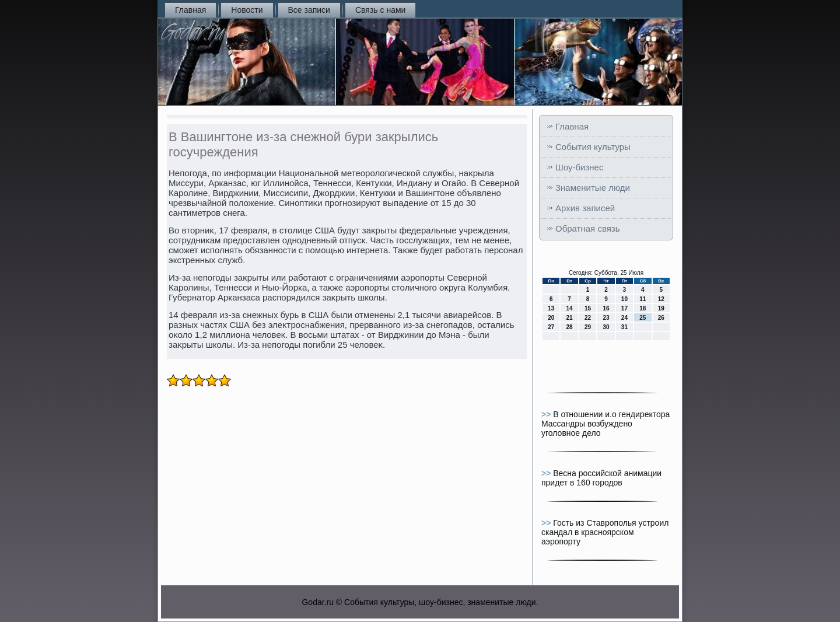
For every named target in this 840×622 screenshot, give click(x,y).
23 (606, 318)
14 (570, 308)
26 (661, 318)
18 (643, 308)
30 (606, 327)
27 (551, 327)
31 (624, 327)
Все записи (309, 10)
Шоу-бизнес (579, 167)
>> (547, 414)
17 (624, 308)
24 (624, 318)
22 (588, 318)
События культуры (593, 147)
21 (570, 318)
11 (643, 299)
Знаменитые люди (593, 188)
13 (551, 308)
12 (661, 299)
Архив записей (585, 208)
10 (624, 299)
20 (551, 318)
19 (661, 308)
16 (606, 308)
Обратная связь (588, 228)
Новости (247, 10)
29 (588, 327)
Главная (190, 10)
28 (570, 327)
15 (588, 308)
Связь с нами (380, 10)
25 (643, 318)
